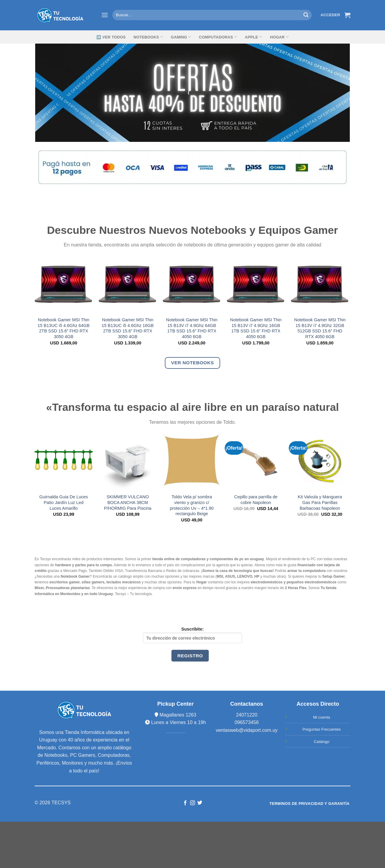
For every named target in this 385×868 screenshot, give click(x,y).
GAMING (181, 37)
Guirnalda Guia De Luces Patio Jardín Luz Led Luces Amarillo (64, 502)
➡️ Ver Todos (111, 37)
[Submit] (306, 15)
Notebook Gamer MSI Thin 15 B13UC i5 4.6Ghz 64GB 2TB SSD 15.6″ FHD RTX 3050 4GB (64, 328)
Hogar (279, 37)
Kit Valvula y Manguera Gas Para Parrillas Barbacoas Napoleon (320, 502)
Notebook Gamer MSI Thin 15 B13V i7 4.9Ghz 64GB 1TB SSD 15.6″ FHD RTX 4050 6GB (192, 328)
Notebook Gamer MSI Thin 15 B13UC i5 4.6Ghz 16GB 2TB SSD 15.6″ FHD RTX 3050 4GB (128, 328)
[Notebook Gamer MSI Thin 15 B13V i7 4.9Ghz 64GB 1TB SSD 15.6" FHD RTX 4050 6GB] (192, 284)
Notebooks (148, 37)
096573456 (247, 722)
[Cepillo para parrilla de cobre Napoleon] (256, 461)
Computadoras (218, 37)
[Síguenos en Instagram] (192, 803)
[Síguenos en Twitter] (200, 803)
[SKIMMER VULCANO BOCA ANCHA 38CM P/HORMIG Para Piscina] (128, 461)
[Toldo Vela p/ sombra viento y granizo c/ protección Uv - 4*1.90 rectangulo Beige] (192, 461)
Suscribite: (192, 635)
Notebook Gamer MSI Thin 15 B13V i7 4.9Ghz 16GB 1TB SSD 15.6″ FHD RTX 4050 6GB (256, 328)
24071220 (246, 715)
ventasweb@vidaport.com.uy (247, 730)
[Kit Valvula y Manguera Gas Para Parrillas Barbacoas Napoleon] (320, 461)
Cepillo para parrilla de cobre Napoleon (256, 500)
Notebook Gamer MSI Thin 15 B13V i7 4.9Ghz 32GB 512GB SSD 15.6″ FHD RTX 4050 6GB (320, 328)
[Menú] (105, 15)
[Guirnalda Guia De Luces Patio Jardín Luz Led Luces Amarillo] (64, 461)
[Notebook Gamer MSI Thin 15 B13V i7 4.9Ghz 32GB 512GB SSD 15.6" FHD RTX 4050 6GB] (320, 284)
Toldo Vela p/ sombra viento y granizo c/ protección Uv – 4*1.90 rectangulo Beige (192, 505)
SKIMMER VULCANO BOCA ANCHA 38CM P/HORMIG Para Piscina (128, 502)
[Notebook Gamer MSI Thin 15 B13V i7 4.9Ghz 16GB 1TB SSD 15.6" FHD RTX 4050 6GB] (256, 284)
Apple (253, 37)
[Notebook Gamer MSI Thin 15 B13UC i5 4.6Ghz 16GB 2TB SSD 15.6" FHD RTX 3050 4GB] (128, 284)
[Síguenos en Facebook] (185, 803)
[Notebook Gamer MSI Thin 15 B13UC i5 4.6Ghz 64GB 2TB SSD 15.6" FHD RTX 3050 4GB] (64, 284)
